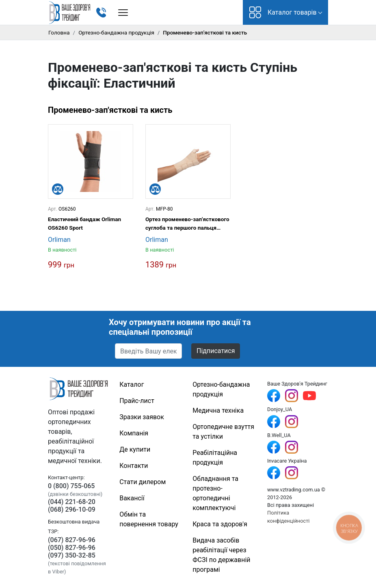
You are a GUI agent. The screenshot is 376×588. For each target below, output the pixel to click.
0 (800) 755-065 (71, 486)
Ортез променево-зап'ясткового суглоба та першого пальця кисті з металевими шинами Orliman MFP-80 (187, 224)
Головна (59, 32)
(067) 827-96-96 (72, 540)
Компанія (134, 433)
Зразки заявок (142, 417)
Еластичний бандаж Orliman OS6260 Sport (84, 223)
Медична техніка (218, 410)
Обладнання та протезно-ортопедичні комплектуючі (215, 493)
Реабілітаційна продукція (215, 458)
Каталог (132, 384)
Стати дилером (143, 482)
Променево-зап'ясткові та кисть (110, 110)
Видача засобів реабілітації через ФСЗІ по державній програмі (221, 555)
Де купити (135, 449)
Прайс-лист (137, 401)
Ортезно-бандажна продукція (116, 32)
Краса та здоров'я (220, 524)
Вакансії (132, 498)
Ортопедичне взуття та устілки (223, 432)
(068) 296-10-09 (72, 509)
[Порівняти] (58, 189)
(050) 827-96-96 (72, 548)
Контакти (134, 466)
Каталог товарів (283, 12)
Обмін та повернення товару (149, 519)
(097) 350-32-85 (72, 555)
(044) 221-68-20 (72, 502)
